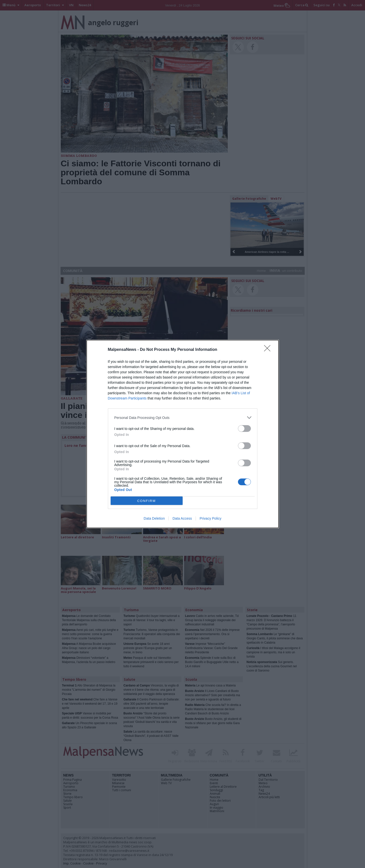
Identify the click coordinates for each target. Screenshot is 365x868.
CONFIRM (147, 501)
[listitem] (183, 418)
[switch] (244, 429)
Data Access (182, 518)
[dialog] (183, 434)
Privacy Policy (210, 518)
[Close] (269, 350)
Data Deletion (154, 518)
